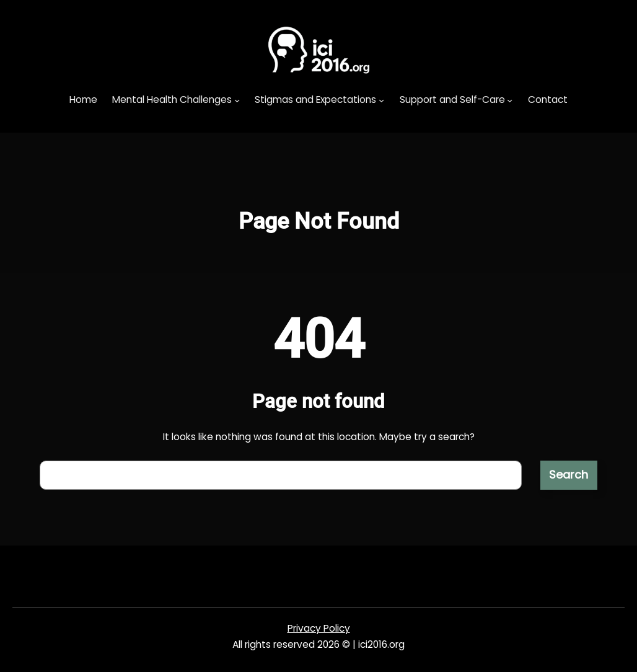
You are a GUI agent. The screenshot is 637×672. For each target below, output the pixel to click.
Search (569, 475)
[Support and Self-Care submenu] (510, 100)
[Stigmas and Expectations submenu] (381, 100)
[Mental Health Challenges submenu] (237, 100)
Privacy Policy (319, 628)
